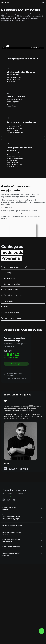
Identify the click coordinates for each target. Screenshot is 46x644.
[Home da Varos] (5, 3)
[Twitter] (6, 399)
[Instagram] (9, 500)
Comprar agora (16, 364)
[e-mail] (4, 500)
